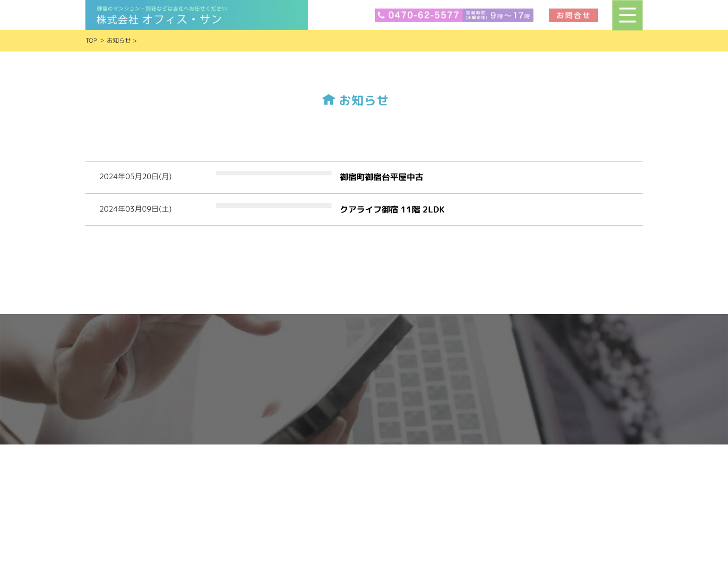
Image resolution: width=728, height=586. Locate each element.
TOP (91, 40)
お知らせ (119, 40)
